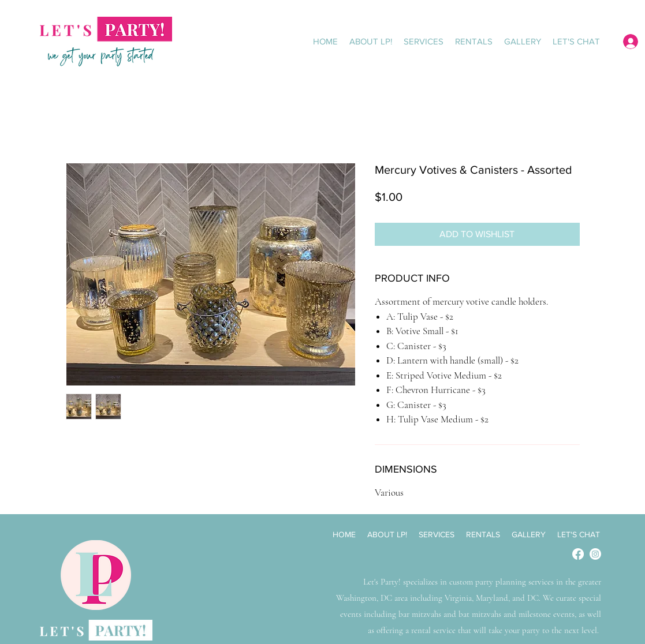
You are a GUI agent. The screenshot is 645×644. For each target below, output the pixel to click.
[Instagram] (595, 554)
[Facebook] (578, 554)
